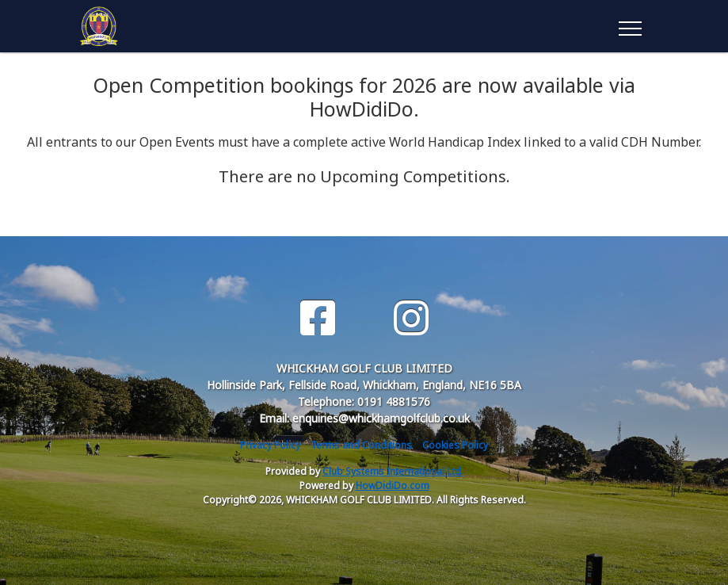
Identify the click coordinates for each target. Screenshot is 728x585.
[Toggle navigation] (629, 26)
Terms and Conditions (361, 445)
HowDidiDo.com (393, 486)
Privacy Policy (270, 445)
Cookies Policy (455, 445)
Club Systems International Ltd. (393, 471)
